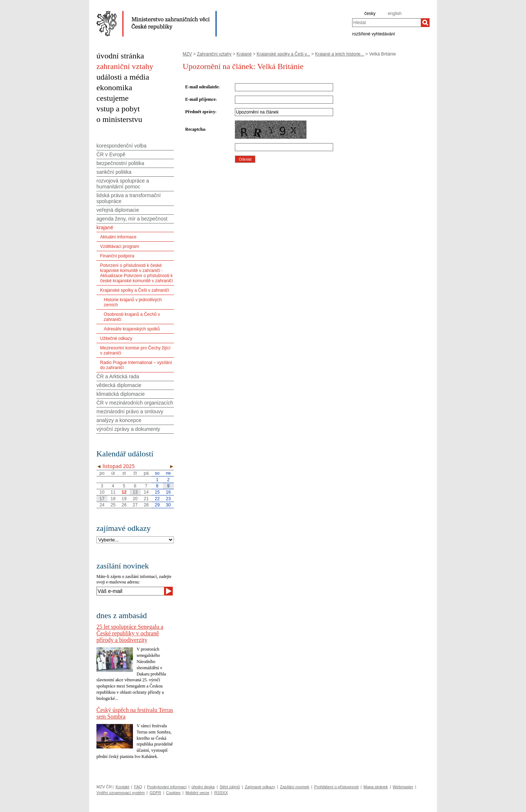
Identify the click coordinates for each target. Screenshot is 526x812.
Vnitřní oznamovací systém (121, 793)
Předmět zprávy (200, 112)
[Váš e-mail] (130, 591)
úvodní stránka (120, 56)
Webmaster (403, 787)
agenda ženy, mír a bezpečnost (132, 219)
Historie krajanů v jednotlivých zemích (133, 302)
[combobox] (386, 23)
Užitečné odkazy (116, 338)
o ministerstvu (119, 119)
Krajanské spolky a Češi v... (284, 54)
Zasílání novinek (295, 787)
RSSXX (221, 793)
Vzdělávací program (120, 246)
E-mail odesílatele (202, 87)
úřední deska (203, 787)
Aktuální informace (118, 237)
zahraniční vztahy (125, 66)
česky (370, 14)
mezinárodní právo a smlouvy (130, 411)
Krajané (244, 54)
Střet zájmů (230, 787)
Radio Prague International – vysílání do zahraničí (136, 365)
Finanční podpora (117, 256)
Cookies (174, 793)
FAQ (138, 787)
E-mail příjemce (200, 99)
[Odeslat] (168, 591)
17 (102, 499)
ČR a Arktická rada (118, 376)
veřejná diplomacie (118, 210)
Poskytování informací (167, 787)
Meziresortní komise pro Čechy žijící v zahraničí (135, 351)
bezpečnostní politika (120, 163)
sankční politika (114, 172)
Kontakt (122, 787)
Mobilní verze (197, 793)
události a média (123, 77)
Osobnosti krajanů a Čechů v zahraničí (132, 317)
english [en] (394, 14)
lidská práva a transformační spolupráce (129, 198)
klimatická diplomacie (121, 394)
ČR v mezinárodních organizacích (135, 403)
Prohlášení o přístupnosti (336, 787)
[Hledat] (425, 23)
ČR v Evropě (111, 154)
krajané (105, 227)
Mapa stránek (376, 787)
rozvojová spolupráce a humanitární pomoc (123, 184)
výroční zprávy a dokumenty (128, 429)
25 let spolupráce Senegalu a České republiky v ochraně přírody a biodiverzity (130, 633)
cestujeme (113, 98)
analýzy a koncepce (119, 420)
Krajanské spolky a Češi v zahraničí (135, 290)
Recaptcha (195, 129)
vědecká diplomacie (119, 385)
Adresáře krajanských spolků (132, 329)
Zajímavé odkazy (260, 787)
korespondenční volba (121, 146)
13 (135, 492)
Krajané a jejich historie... (340, 54)
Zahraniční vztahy (214, 54)
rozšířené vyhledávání (373, 34)
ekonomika (114, 87)
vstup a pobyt (118, 109)
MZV (187, 54)
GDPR (155, 793)
